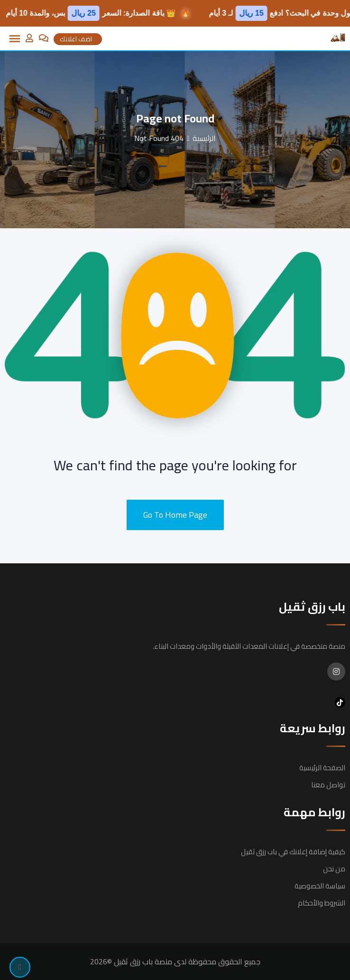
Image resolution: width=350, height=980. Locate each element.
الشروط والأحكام (322, 903)
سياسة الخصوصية (320, 886)
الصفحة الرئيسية (322, 768)
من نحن (334, 869)
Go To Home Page (175, 515)
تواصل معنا (328, 785)
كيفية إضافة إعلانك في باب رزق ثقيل (293, 852)
